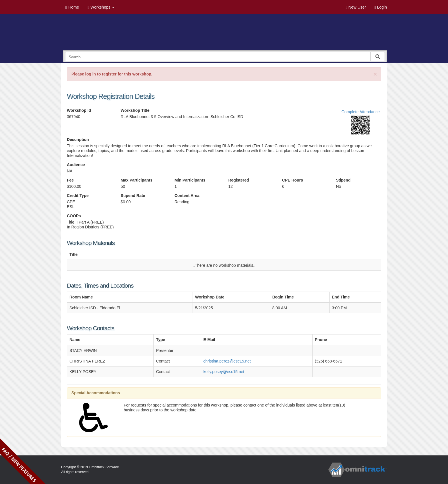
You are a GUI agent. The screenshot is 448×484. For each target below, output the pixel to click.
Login (381, 7)
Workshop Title (135, 110)
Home (72, 7)
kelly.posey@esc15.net (224, 372)
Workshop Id (79, 110)
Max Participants (136, 180)
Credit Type (78, 196)
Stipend (343, 180)
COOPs (74, 216)
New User (356, 7)
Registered (239, 180)
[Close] (375, 74)
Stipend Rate (133, 196)
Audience (76, 165)
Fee (70, 180)
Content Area (187, 196)
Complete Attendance (361, 112)
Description (78, 140)
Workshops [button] (101, 7)
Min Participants (190, 180)
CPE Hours (292, 180)
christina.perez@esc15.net (227, 361)
